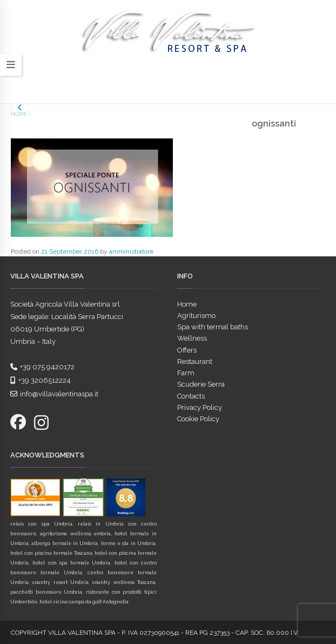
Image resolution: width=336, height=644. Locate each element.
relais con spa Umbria (41, 524)
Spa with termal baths (213, 327)
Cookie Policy (198, 419)
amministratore (131, 251)
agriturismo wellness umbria (75, 534)
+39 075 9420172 (42, 367)
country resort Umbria (61, 582)
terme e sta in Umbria (128, 543)
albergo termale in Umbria (65, 543)
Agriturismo (196, 316)
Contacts (191, 396)
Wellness (192, 338)
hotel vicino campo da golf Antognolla (84, 602)
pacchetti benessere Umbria (46, 592)
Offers (187, 350)
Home (19, 114)
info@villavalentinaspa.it (54, 394)
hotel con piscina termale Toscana (51, 553)
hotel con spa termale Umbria (71, 563)
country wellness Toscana (124, 582)
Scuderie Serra (201, 384)
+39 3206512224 (41, 380)
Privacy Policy (200, 407)
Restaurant (195, 361)
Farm (186, 373)
